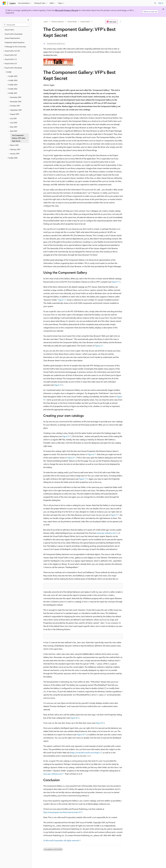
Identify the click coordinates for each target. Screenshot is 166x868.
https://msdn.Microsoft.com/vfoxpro (85, 753)
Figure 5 (66, 436)
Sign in (161, 3)
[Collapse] (28, 20)
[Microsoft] (4, 3)
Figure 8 (74, 718)
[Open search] (155, 3)
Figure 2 (98, 346)
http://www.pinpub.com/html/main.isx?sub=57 (62, 812)
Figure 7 (82, 479)
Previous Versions (58, 22)
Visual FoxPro (85, 22)
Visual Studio (72, 22)
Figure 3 (57, 385)
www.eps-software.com (106, 533)
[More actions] (121, 22)
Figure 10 (81, 734)
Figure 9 (99, 723)
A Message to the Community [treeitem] (15, 47)
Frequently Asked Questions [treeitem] (15, 42)
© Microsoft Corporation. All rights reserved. (61, 840)
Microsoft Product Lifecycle (67, 10)
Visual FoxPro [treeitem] (9, 30)
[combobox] (16, 25)
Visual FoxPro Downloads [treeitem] (13, 34)
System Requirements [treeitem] (12, 38)
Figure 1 (115, 282)
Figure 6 (91, 454)
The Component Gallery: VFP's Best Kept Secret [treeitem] (19, 138)
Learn (46, 22)
